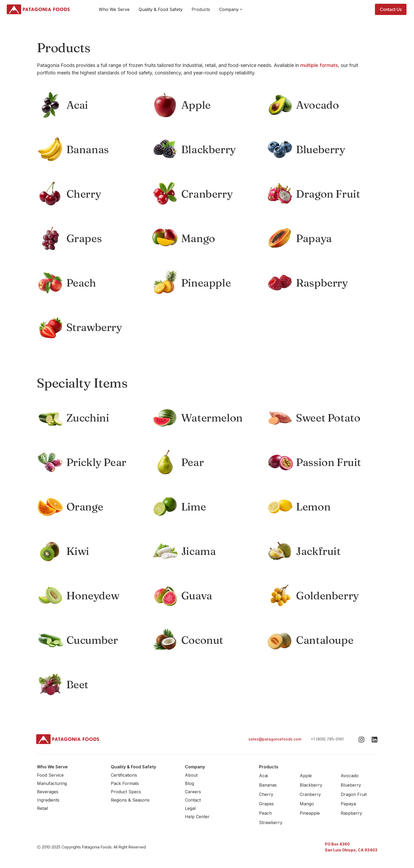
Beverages (48, 792)
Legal (190, 808)
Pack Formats (125, 783)
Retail (42, 808)
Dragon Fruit (354, 794)
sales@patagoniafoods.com (275, 739)
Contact (193, 800)
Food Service (50, 775)
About (191, 775)
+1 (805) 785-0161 (327, 739)
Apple (306, 776)
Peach (265, 813)
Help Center (197, 817)
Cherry (266, 794)
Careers (193, 792)
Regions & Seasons (130, 800)
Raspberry (351, 813)
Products (201, 9)
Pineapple (310, 813)
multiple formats (319, 65)
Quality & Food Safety (161, 9)
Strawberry (271, 822)
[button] (231, 9)
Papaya (348, 804)
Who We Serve (114, 9)
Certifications (124, 775)
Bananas (268, 785)
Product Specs (126, 792)
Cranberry (310, 794)
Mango (307, 804)
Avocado (350, 776)
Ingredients (48, 800)
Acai (263, 776)
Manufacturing (52, 783)
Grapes (266, 804)
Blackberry (311, 785)
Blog (189, 783)
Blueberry (351, 785)
